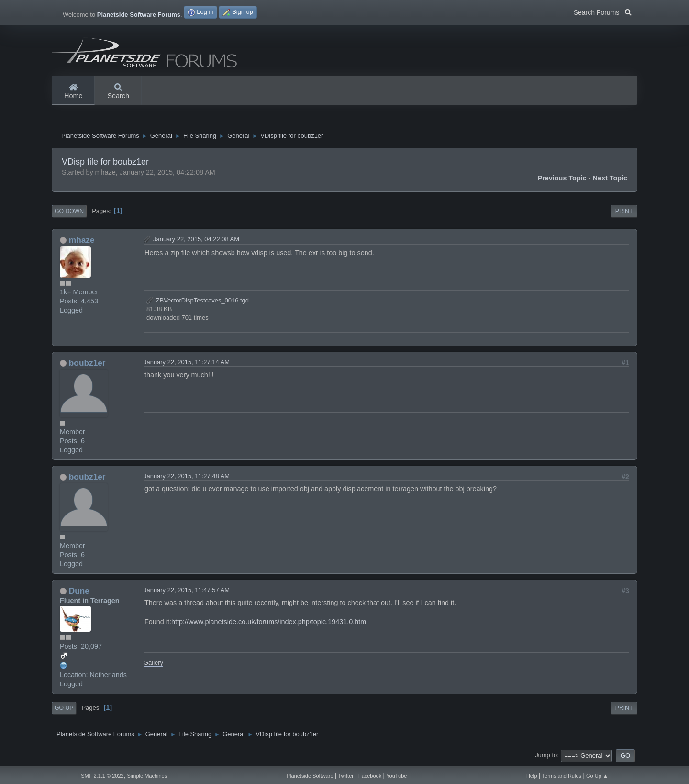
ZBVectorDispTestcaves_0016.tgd (198, 301)
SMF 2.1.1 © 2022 (102, 776)
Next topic (610, 179)
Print (624, 213)
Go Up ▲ (597, 776)
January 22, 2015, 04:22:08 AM (196, 241)
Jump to (546, 756)
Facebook (370, 776)
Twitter (346, 776)
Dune (79, 592)
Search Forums (603, 11)
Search (118, 92)
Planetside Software (310, 776)
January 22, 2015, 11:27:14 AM (187, 364)
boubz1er (87, 364)
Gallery (153, 664)
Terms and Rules (562, 776)
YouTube (396, 776)
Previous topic (562, 179)
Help (532, 776)
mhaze (82, 241)
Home (73, 92)
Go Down (69, 213)
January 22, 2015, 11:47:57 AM (187, 591)
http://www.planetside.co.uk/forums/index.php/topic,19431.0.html (269, 623)
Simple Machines (147, 776)
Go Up (64, 709)
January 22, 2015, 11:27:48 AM (187, 477)
